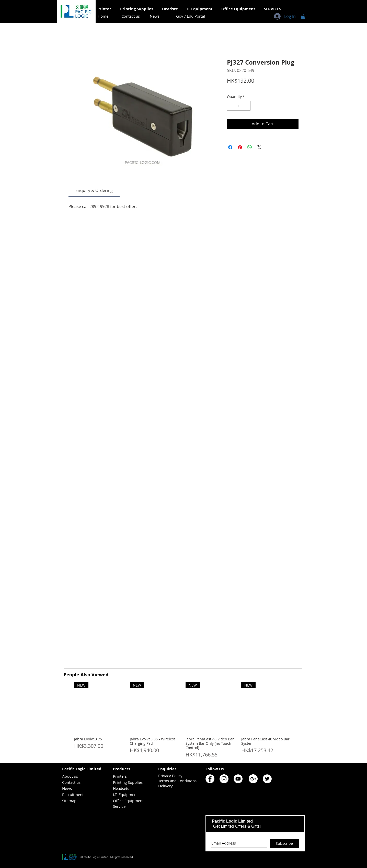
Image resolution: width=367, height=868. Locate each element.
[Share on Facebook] (230, 147)
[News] (155, 16)
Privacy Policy (170, 776)
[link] (94, 190)
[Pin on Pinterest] (240, 147)
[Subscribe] (284, 843)
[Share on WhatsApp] (250, 147)
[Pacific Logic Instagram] (224, 779)
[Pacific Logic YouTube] (238, 779)
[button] (303, 17)
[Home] (103, 16)
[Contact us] (131, 16)
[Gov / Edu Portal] (191, 16)
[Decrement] (231, 106)
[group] (183, 720)
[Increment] (246, 106)
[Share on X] (259, 147)
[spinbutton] (239, 106)
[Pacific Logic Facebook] (210, 779)
